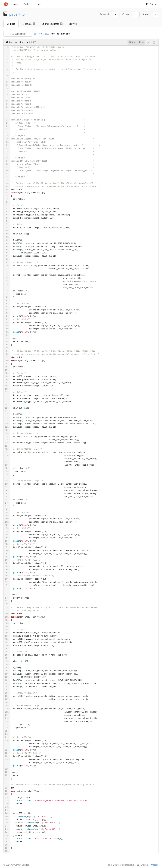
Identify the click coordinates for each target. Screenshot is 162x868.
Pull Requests (52, 24)
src (41, 34)
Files (11, 24)
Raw (141, 42)
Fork (146, 14)
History (133, 42)
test (47, 34)
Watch (105, 14)
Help (39, 4)
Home (15, 4)
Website (155, 865)
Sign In (151, 4)
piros (13, 14)
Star (126, 14)
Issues (29, 24)
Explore (27, 4)
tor (24, 14)
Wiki (73, 24)
